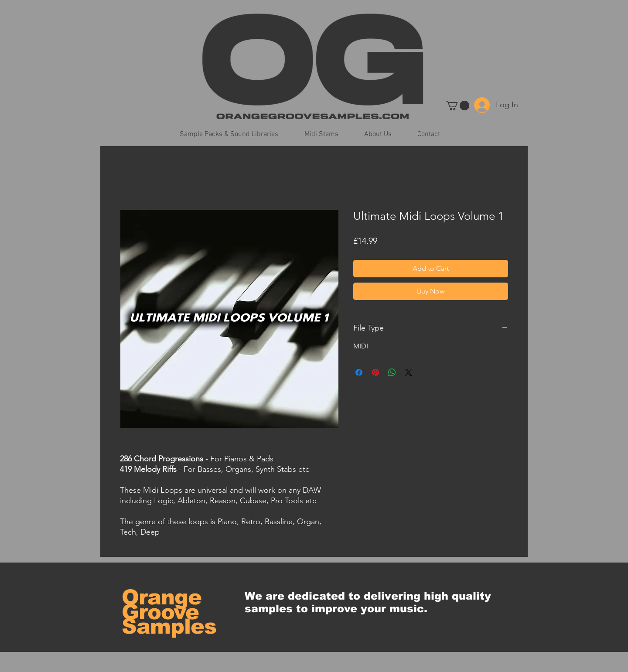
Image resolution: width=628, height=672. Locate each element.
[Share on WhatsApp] (392, 372)
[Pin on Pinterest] (375, 372)
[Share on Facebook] (359, 372)
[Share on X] (409, 372)
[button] (457, 106)
